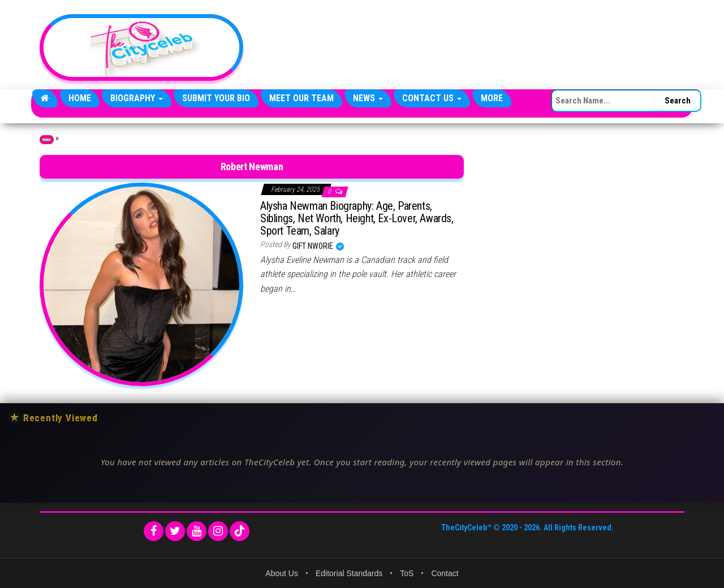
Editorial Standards (349, 573)
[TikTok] (240, 531)
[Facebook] (154, 531)
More (492, 98)
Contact (445, 573)
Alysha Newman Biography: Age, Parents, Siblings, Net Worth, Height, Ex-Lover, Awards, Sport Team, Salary (357, 218)
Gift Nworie (314, 246)
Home (80, 98)
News (368, 98)
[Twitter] (175, 531)
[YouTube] (197, 531)
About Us (282, 573)
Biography (137, 98)
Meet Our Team (301, 98)
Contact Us (432, 98)
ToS (407, 573)
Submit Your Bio (216, 98)
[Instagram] (218, 531)
